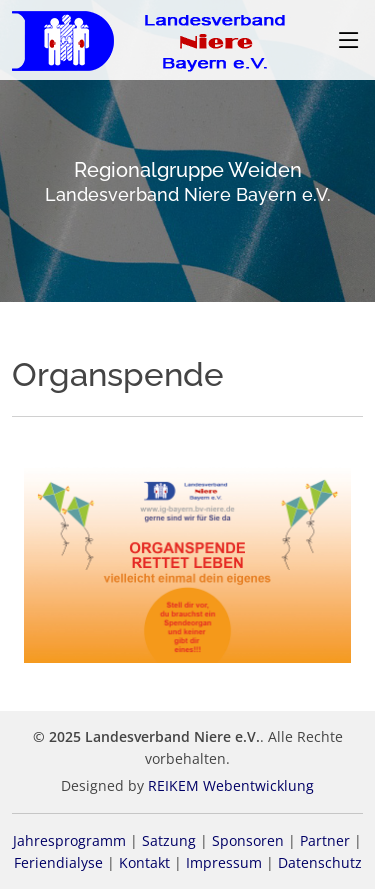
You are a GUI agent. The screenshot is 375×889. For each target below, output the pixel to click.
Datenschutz (320, 862)
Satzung (169, 840)
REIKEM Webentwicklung (231, 785)
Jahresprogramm (69, 840)
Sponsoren (248, 840)
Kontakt (144, 862)
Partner (325, 840)
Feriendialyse (58, 862)
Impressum (224, 862)
